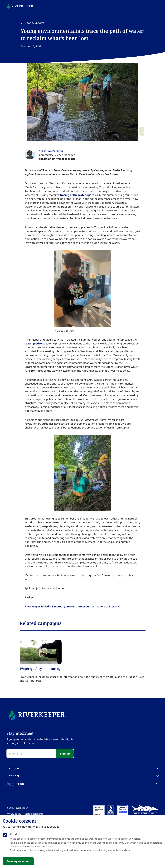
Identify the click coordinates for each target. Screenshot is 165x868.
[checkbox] (5, 834)
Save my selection (18, 861)
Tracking (15, 834)
